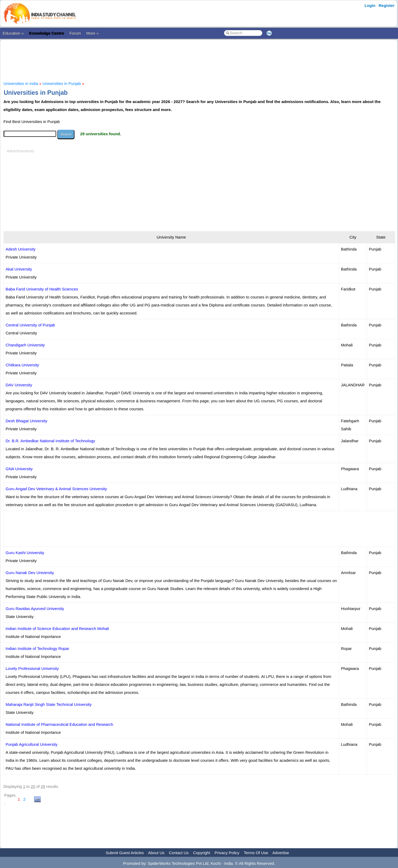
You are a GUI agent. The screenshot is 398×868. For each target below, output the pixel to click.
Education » (13, 33)
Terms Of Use (256, 853)
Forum (75, 33)
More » (92, 33)
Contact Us (179, 853)
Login (370, 5)
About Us (156, 853)
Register (387, 5)
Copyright (202, 853)
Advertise (281, 853)
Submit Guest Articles (125, 853)
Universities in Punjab (62, 83)
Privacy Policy (227, 853)
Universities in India (21, 83)
